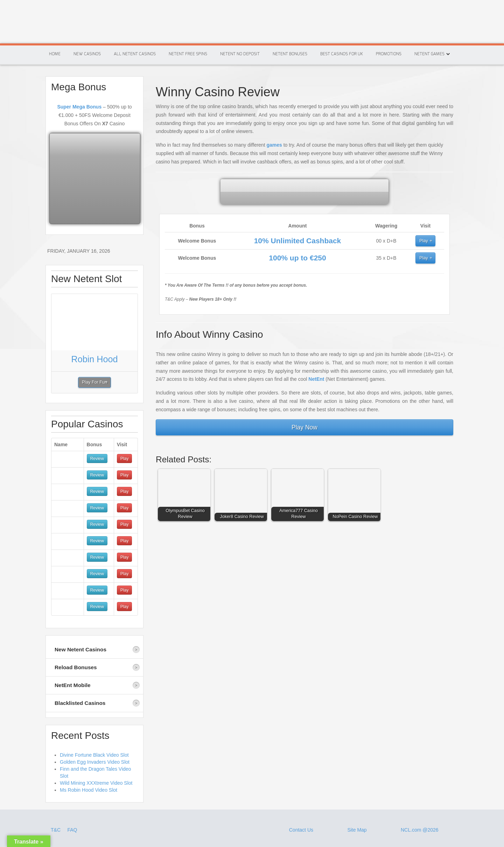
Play (424, 241)
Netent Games (429, 54)
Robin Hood (94, 359)
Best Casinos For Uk (342, 54)
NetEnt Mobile (73, 685)
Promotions (389, 54)
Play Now (304, 427)
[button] (186, 497)
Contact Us (301, 830)
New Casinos (87, 54)
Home (55, 54)
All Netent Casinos (135, 54)
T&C (56, 830)
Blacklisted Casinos (80, 703)
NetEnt (316, 379)
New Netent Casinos (80, 649)
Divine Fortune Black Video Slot (94, 755)
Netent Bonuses (290, 54)
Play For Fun (94, 382)
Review (97, 458)
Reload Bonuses (76, 667)
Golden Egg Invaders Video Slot (95, 762)
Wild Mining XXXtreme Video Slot (96, 783)
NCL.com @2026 (420, 830)
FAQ (72, 830)
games (274, 145)
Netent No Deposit (240, 54)
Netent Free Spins (188, 54)
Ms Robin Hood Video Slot (89, 790)
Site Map (357, 830)
